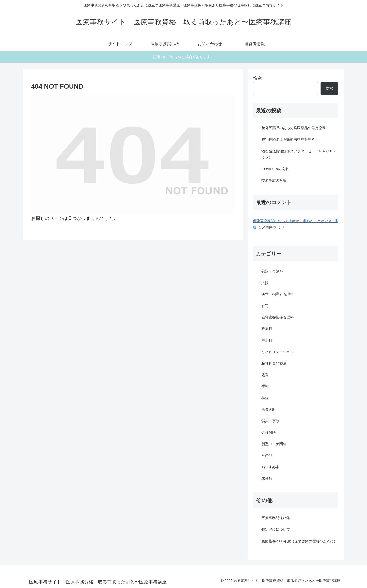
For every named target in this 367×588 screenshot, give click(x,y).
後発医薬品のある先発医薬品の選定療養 (294, 128)
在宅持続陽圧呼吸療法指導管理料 (288, 139)
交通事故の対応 (274, 180)
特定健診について (276, 529)
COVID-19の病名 (275, 169)
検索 (257, 78)
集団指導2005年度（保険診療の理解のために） (299, 541)
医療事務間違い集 (276, 518)
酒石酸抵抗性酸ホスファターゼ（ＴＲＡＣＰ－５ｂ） (299, 154)
